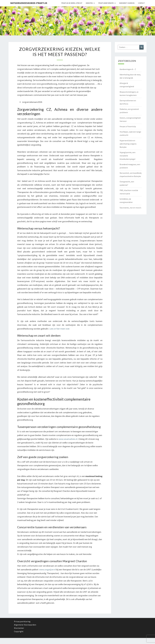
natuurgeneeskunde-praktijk (29, 3)
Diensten (89, 3)
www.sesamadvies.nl (68, 439)
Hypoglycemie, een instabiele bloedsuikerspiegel (128, 156)
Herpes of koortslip (128, 126)
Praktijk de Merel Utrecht (72, 3)
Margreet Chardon (127, 3)
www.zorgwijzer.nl (47, 570)
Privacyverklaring (22, 621)
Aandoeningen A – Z (128, 69)
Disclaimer (19, 628)
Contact (141, 3)
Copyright (19, 631)
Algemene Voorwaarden (25, 625)
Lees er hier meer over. (60, 329)
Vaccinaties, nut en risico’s (130, 208)
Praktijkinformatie (106, 3)
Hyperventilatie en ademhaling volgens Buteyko (128, 144)
